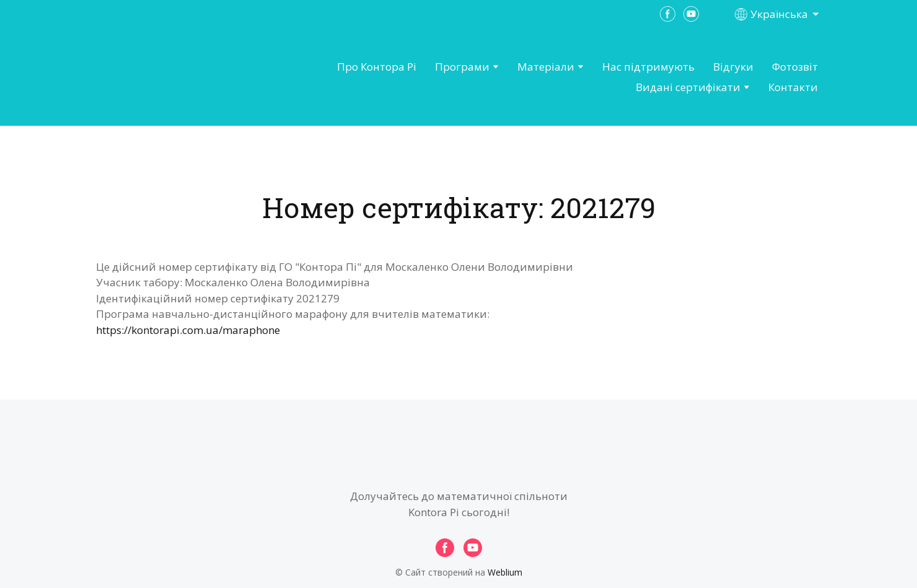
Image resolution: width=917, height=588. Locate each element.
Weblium (505, 572)
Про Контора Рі (377, 67)
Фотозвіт (795, 67)
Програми (462, 67)
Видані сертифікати (688, 87)
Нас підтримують (648, 67)
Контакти (793, 87)
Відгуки (733, 67)
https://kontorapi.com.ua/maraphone (188, 330)
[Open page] (165, 77)
